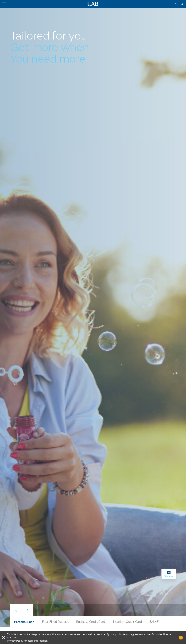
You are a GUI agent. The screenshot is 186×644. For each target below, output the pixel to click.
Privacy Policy (15, 641)
